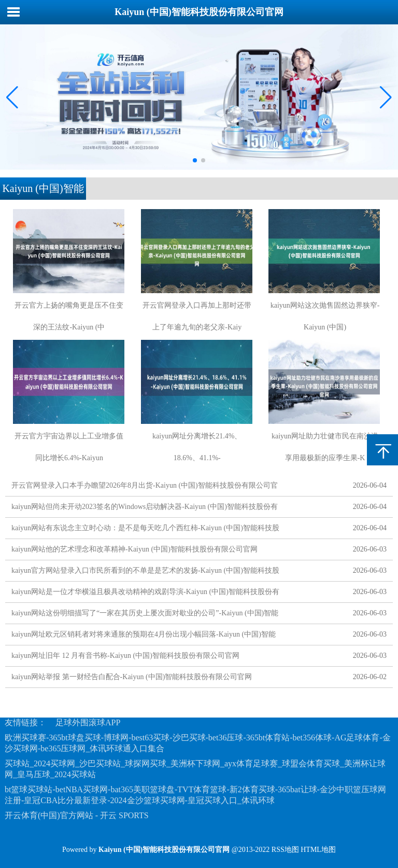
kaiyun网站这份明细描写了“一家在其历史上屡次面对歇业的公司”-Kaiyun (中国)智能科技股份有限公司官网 (145, 615)
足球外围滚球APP (88, 722)
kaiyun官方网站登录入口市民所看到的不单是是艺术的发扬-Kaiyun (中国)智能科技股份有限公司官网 (145, 573)
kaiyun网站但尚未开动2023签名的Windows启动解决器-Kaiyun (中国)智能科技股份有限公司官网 (145, 509)
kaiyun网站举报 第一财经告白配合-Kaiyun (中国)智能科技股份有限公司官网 (132, 677)
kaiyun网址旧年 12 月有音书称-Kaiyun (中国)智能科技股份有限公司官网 (125, 656)
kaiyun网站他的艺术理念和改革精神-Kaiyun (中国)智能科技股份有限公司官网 (134, 549)
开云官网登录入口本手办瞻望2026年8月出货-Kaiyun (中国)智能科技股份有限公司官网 (145, 487)
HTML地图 (318, 850)
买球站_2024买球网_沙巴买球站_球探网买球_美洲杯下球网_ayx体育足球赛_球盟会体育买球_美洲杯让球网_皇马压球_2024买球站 (195, 769)
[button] (386, 97)
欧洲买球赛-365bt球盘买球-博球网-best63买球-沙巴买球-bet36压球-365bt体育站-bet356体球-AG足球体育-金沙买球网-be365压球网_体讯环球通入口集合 (198, 743)
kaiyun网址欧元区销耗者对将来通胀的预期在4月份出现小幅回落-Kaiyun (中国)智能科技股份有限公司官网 (144, 636)
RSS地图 (285, 850)
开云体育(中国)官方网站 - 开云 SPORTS (77, 815)
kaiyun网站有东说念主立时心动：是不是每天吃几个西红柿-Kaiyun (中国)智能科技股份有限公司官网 (145, 530)
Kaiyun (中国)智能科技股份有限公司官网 (199, 12)
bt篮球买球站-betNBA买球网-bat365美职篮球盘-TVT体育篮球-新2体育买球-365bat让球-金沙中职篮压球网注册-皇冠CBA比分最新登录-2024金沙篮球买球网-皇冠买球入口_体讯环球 (195, 795)
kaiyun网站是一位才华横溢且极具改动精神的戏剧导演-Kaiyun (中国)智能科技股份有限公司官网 (145, 594)
